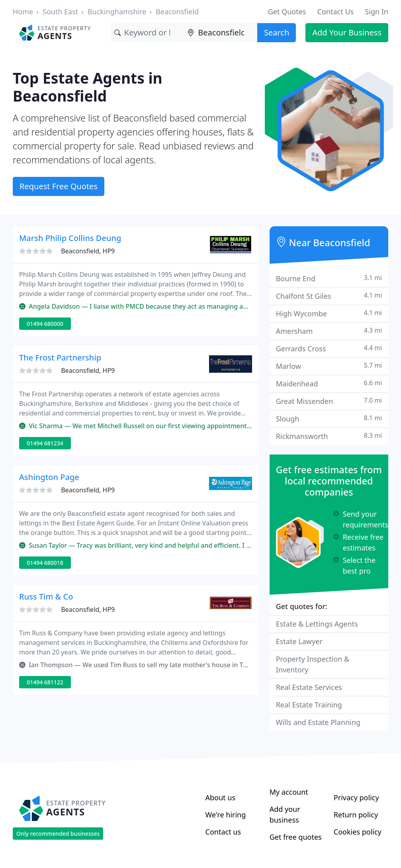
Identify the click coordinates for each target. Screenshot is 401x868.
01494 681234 (45, 443)
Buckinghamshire (117, 12)
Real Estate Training (309, 705)
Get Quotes (287, 12)
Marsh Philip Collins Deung (70, 238)
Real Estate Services (309, 687)
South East (60, 12)
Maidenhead (329, 383)
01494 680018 (45, 563)
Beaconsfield (177, 12)
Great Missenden (329, 401)
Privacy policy (356, 797)
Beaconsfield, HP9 (88, 251)
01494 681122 (45, 682)
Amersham (329, 331)
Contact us (223, 832)
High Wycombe (329, 313)
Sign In (377, 12)
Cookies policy (358, 832)
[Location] (220, 33)
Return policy (356, 815)
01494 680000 (45, 324)
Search (277, 32)
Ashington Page (49, 477)
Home (23, 12)
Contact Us (336, 12)
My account (289, 792)
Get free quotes (296, 837)
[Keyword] (147, 33)
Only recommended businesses (58, 834)
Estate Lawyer (299, 641)
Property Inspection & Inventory (313, 664)
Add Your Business (347, 32)
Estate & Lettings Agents (317, 624)
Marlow (329, 366)
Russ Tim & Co (46, 597)
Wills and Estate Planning (318, 722)
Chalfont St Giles (329, 296)
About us (221, 797)
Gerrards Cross (329, 348)
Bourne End (329, 278)
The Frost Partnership (60, 358)
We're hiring (226, 815)
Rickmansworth (329, 436)
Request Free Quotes (59, 186)
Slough (329, 418)
